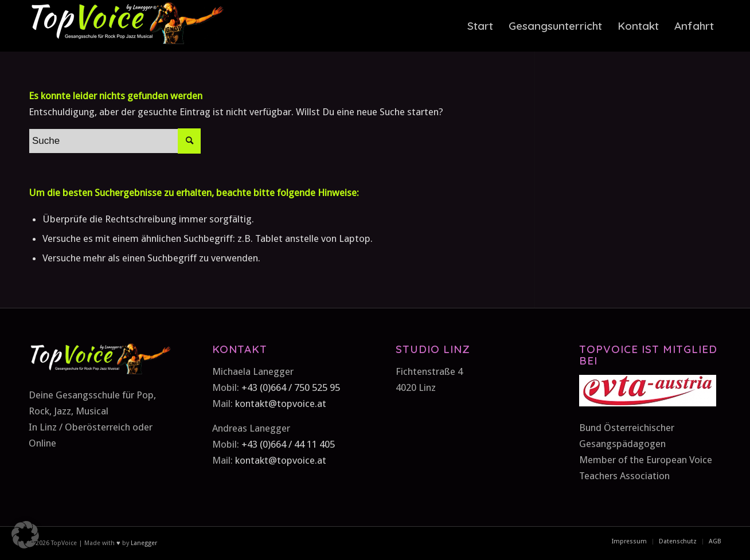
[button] (25, 535)
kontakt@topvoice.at (281, 404)
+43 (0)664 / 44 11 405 (288, 444)
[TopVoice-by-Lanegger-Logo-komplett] (126, 26)
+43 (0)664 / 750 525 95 (291, 387)
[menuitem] (480, 26)
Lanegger (143, 543)
